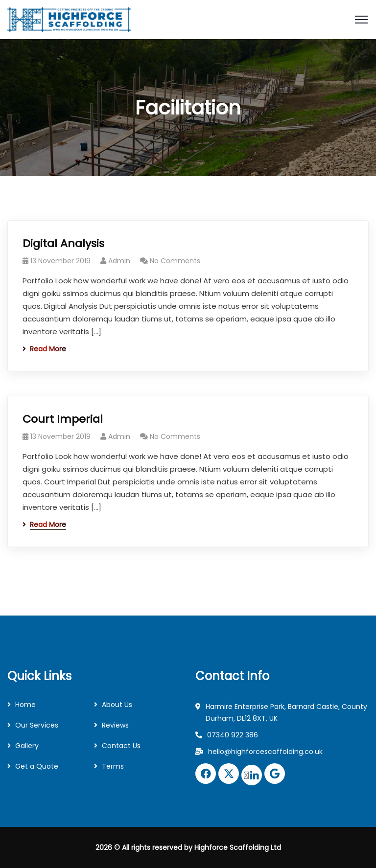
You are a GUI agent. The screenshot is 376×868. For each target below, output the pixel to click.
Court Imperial (63, 419)
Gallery (27, 746)
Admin (119, 261)
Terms (113, 766)
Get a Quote (37, 766)
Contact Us (121, 746)
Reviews (115, 725)
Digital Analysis (63, 243)
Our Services (37, 725)
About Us (117, 705)
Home (25, 705)
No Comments (175, 261)
